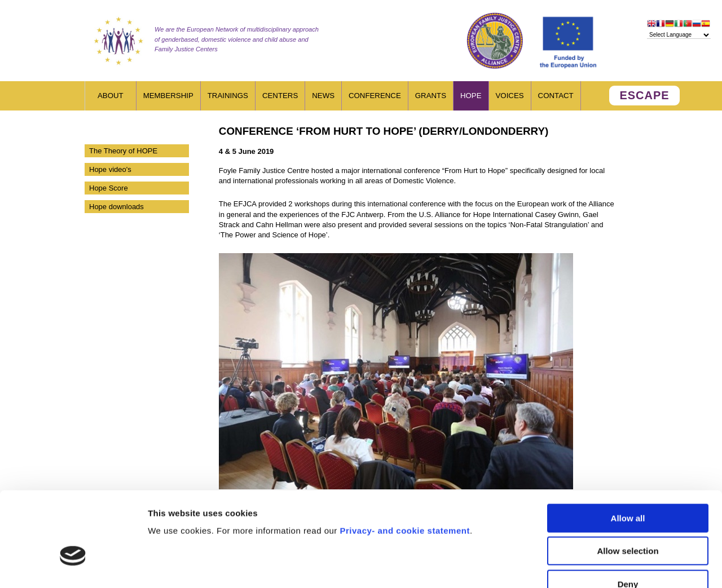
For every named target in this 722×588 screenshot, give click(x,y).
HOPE (471, 96)
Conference (375, 96)
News (323, 96)
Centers (280, 96)
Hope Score (109, 188)
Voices (510, 96)
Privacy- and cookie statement (404, 463)
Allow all (628, 450)
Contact (556, 96)
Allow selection (628, 483)
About (111, 96)
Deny (628, 516)
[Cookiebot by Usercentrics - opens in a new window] (73, 566)
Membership (168, 96)
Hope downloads (116, 207)
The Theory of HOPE (123, 151)
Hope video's (110, 169)
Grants (431, 96)
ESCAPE (644, 95)
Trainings (228, 96)
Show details (592, 566)
